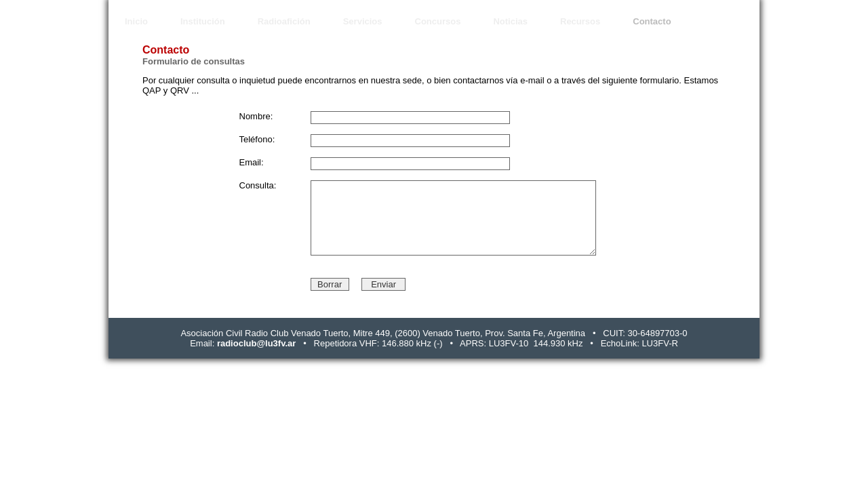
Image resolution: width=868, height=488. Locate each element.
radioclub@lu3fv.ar (256, 343)
